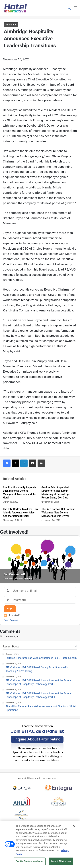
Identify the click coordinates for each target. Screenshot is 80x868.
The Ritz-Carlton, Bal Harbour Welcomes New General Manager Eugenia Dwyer (58, 513)
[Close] (74, 828)
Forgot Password (11, 620)
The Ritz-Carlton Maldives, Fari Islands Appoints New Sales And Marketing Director (20, 513)
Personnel (11, 25)
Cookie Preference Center (30, 863)
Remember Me (15, 615)
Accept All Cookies (61, 863)
